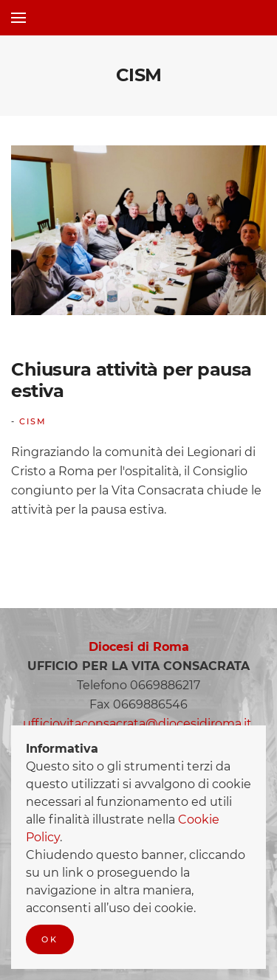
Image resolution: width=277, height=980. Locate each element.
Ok (50, 939)
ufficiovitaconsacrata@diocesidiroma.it (137, 724)
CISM (33, 421)
